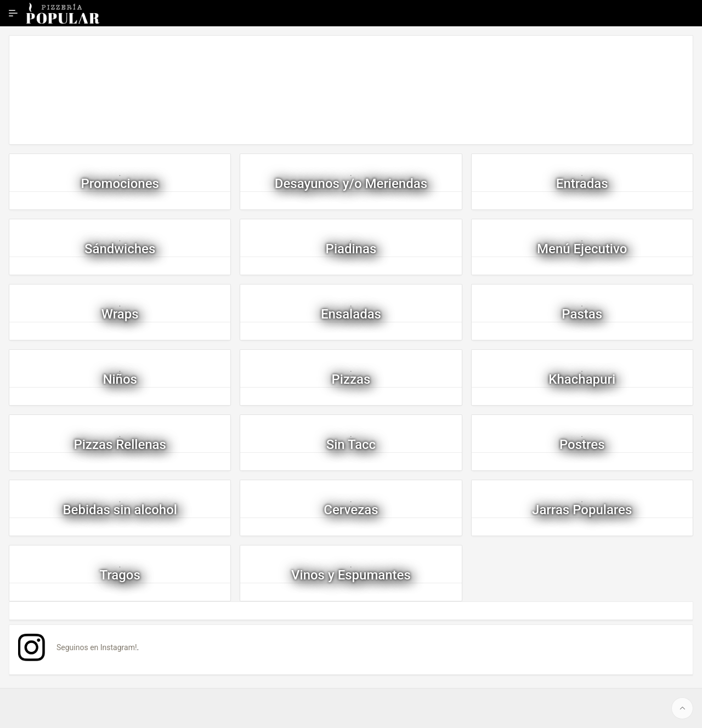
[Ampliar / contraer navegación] (13, 13)
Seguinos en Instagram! (97, 647)
